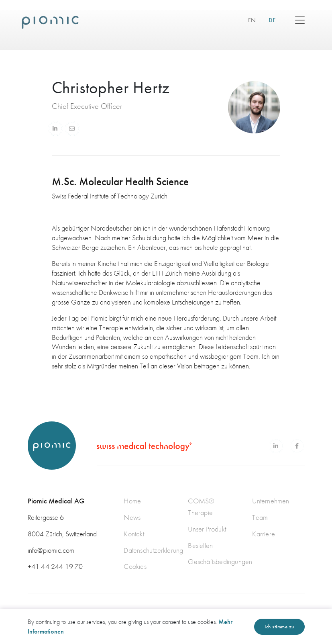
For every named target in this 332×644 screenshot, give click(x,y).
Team (260, 517)
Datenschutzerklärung (153, 550)
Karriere (264, 534)
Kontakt (134, 534)
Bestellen (200, 545)
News (132, 517)
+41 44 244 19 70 (55, 566)
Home (132, 501)
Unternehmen (271, 501)
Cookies (135, 566)
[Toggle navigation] (300, 20)
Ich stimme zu (279, 627)
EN (252, 20)
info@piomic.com (51, 550)
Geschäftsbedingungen (220, 561)
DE (275, 20)
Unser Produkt (207, 529)
